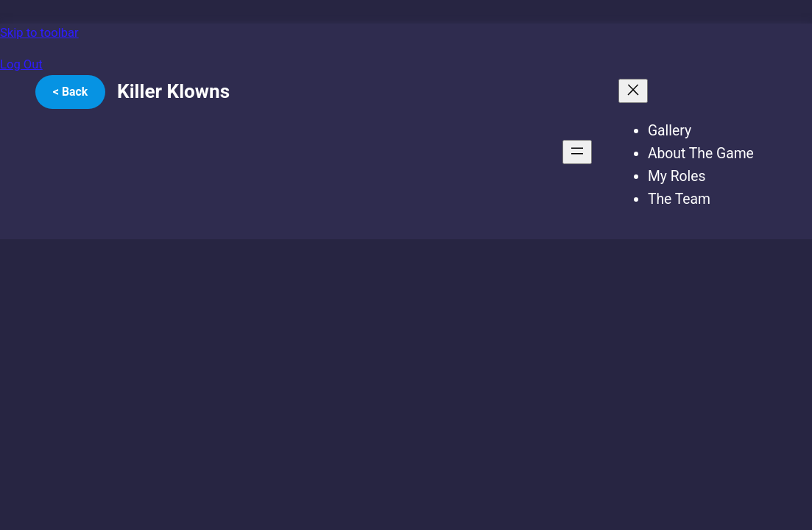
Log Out (21, 64)
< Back (70, 92)
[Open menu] (577, 152)
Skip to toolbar (39, 33)
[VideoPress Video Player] (293, 352)
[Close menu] (633, 91)
